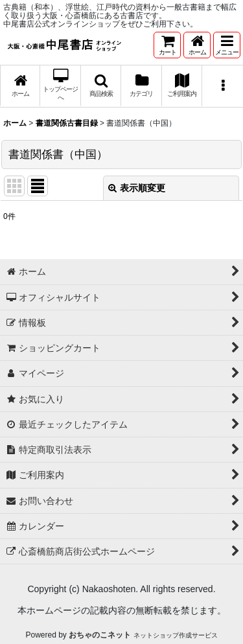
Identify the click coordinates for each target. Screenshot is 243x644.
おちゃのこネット (100, 635)
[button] (227, 45)
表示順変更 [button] (137, 188)
